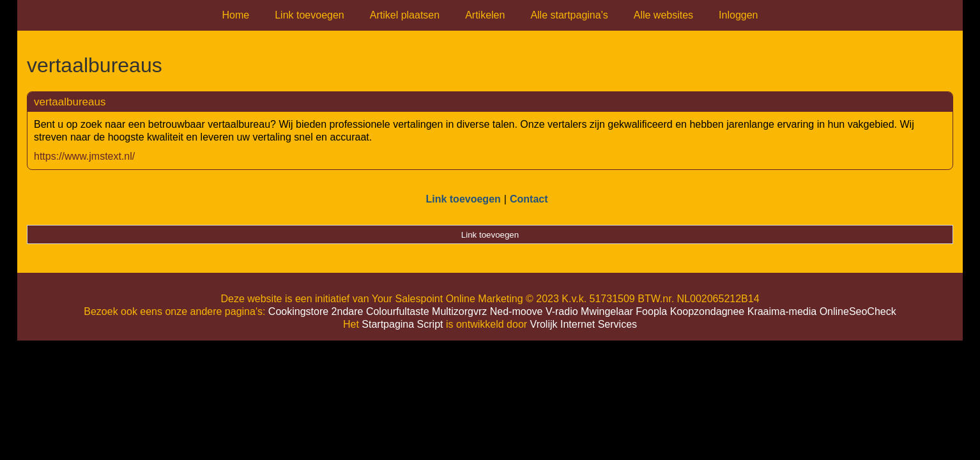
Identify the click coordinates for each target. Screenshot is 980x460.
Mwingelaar (607, 311)
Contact (529, 199)
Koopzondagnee (708, 311)
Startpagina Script (402, 324)
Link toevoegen (310, 15)
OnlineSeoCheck (858, 311)
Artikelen (485, 15)
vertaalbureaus (70, 102)
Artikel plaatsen (405, 15)
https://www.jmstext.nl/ (84, 156)
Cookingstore (298, 311)
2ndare (348, 311)
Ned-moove (517, 311)
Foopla (651, 311)
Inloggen (738, 15)
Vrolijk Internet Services (584, 324)
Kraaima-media (782, 311)
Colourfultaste (398, 311)
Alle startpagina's (569, 15)
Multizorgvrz (459, 311)
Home (236, 15)
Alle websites (663, 15)
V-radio (562, 311)
